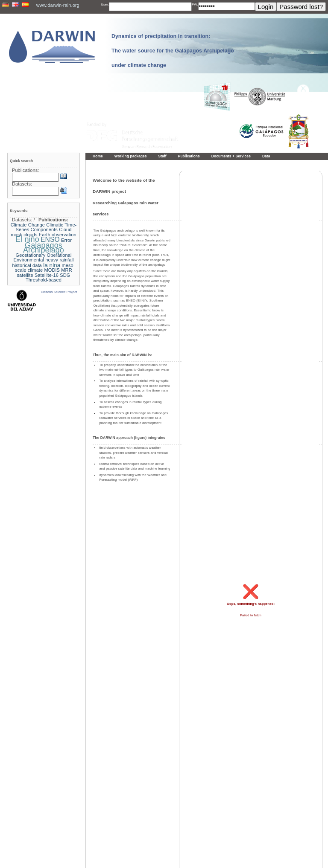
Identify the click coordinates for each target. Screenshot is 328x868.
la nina (52, 265)
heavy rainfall (59, 260)
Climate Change (28, 225)
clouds (30, 235)
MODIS (52, 270)
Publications (189, 156)
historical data (27, 265)
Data (266, 156)
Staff (163, 156)
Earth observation (58, 235)
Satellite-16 (47, 275)
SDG (65, 275)
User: (105, 4)
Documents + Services (231, 156)
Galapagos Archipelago (44, 248)
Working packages (131, 156)
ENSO (50, 239)
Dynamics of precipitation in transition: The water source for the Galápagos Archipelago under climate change (173, 51)
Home (98, 156)
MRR (66, 270)
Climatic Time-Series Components (46, 227)
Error (66, 240)
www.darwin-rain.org (58, 5)
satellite (25, 275)
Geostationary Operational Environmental (42, 258)
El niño (27, 239)
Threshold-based (44, 280)
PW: (195, 4)
